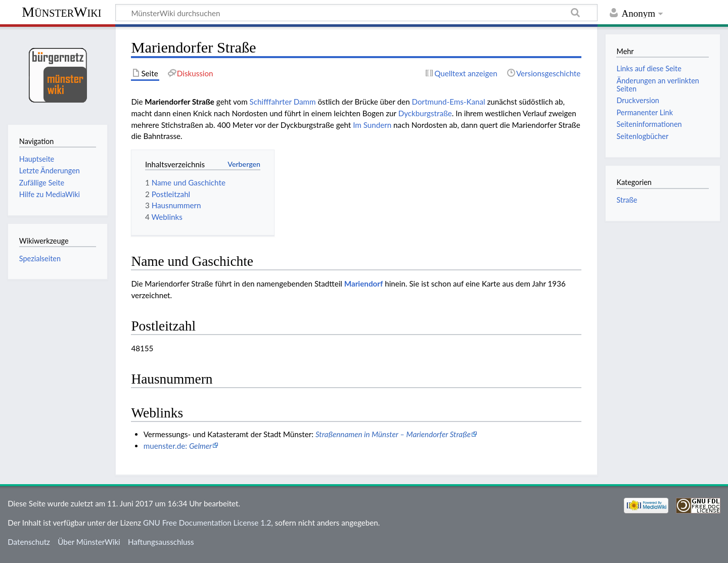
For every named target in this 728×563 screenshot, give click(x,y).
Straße (627, 200)
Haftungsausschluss (161, 542)
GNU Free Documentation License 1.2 (207, 523)
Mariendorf (364, 284)
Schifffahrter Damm (283, 102)
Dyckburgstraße (425, 113)
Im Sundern (372, 125)
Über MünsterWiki (89, 542)
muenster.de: (178, 446)
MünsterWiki (61, 12)
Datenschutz (29, 542)
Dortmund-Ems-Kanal (449, 102)
